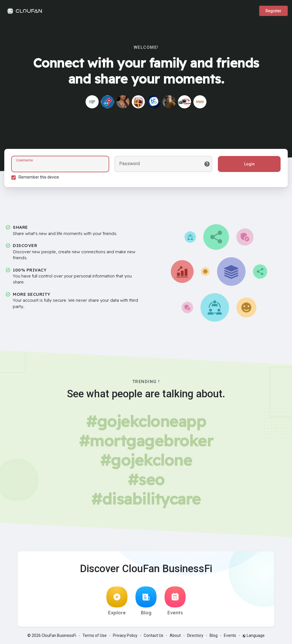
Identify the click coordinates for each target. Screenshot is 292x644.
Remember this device (39, 177)
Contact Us (154, 635)
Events (175, 601)
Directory (195, 635)
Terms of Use (95, 635)
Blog (146, 601)
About (175, 635)
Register (273, 11)
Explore (117, 601)
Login (249, 164)
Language (254, 635)
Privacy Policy (125, 635)
